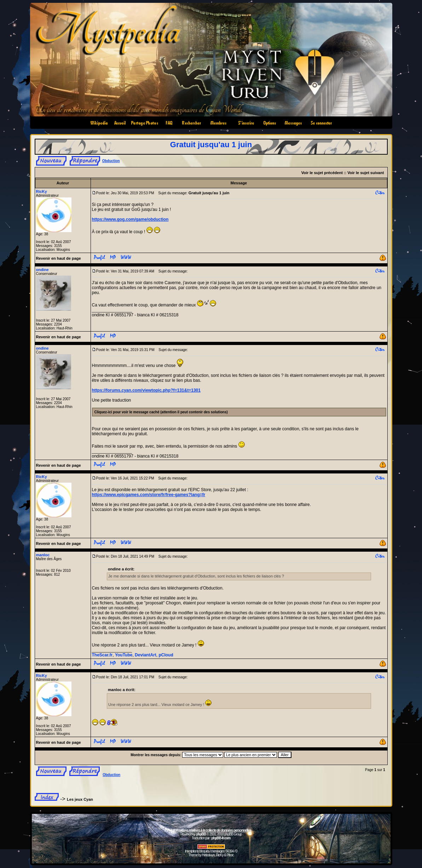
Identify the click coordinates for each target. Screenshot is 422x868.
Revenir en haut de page (59, 258)
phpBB (201, 834)
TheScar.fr (102, 655)
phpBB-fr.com (221, 838)
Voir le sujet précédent (322, 173)
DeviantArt (146, 655)
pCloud (166, 655)
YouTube (124, 655)
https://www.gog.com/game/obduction (130, 219)
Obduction (111, 161)
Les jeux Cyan (80, 799)
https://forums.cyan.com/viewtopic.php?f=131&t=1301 (146, 390)
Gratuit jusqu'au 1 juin (211, 145)
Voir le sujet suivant (366, 173)
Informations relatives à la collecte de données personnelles (211, 830)
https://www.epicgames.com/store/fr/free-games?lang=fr (149, 495)
